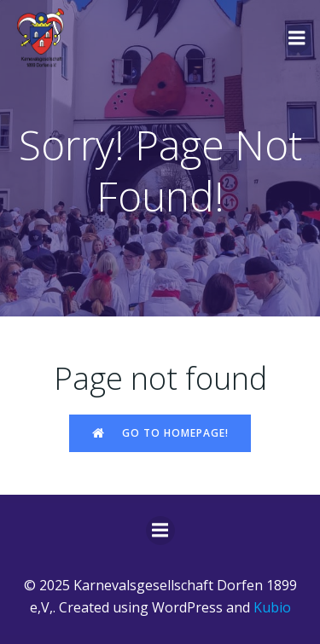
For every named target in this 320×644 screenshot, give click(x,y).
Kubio (272, 607)
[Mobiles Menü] (297, 38)
